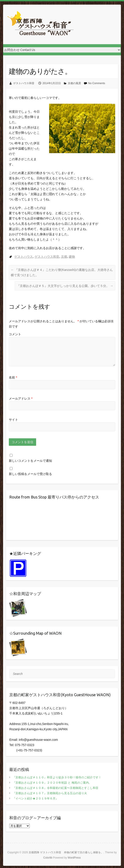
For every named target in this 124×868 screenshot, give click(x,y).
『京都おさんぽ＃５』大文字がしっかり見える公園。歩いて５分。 (65, 286)
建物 (72, 257)
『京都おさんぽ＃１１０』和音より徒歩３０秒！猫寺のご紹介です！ (57, 777)
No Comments (97, 83)
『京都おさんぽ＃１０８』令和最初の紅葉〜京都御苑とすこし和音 (56, 788)
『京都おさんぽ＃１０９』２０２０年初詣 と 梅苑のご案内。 (52, 783)
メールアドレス (21, 399)
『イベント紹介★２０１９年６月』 (35, 798)
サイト (13, 420)
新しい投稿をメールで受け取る (30, 474)
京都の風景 (74, 83)
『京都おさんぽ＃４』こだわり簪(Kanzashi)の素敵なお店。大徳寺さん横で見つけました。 (62, 272)
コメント (15, 334)
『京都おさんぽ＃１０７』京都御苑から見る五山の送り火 (50, 793)
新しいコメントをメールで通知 (30, 461)
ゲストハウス (24, 257)
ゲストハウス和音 (24, 83)
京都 (64, 257)
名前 (13, 377)
